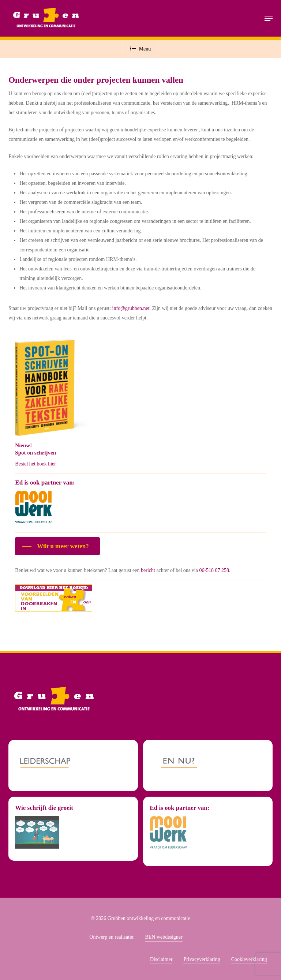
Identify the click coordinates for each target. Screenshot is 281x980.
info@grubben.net (131, 308)
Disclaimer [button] (161, 959)
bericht (148, 570)
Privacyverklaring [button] (202, 959)
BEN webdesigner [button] (164, 937)
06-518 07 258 (214, 570)
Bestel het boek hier (35, 464)
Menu (141, 49)
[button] (269, 18)
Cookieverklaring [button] (249, 959)
